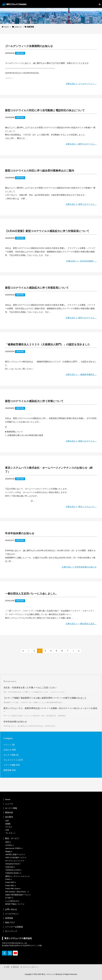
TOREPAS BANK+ (12, 873)
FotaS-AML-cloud (12, 888)
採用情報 (9, 918)
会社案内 (9, 816)
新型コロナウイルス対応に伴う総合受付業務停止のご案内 (40, 171)
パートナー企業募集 (14, 926)
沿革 (7, 820)
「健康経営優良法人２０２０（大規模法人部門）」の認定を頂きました (48, 344)
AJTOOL (9, 845)
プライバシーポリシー (30, 967)
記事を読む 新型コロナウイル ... (80, 144)
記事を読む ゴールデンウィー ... (80, 84)
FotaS (8, 879)
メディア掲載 (10, 765)
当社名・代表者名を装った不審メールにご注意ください (30, 687)
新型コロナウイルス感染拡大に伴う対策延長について (37, 288)
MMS (7, 842)
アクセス (9, 827)
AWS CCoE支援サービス (15, 857)
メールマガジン (12, 913)
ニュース (9, 803)
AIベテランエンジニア (14, 860)
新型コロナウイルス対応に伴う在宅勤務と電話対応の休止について (45, 110)
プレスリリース (11, 760)
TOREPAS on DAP (13, 870)
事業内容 (9, 812)
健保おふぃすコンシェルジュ (17, 876)
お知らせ (8, 749)
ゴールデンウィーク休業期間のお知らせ (29, 46)
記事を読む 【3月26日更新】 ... (81, 261)
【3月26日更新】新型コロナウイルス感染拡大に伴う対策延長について (47, 231)
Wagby (8, 851)
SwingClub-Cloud (12, 863)
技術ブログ (10, 922)
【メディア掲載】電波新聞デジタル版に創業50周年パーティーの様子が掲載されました (45, 698)
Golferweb (9, 867)
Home (8, 799)
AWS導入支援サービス (14, 854)
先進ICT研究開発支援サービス (17, 894)
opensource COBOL (13, 848)
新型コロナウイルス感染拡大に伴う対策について (34, 401)
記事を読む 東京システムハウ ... (80, 506)
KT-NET (8, 897)
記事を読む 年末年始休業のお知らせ (78, 567)
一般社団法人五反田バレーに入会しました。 (32, 593)
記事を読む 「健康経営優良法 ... (80, 374)
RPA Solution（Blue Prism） (16, 891)
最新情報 (20, 53)
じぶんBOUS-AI (11, 901)
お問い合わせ (11, 909)
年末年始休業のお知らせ (20, 533)
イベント (8, 744)
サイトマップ (11, 931)
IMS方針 (16, 967)
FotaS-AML (10, 885)
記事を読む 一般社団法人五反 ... (80, 623)
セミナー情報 (10, 754)
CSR (7, 830)
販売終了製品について (14, 904)
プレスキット (10, 833)
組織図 (8, 823)
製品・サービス (12, 838)
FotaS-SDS (10, 882)
